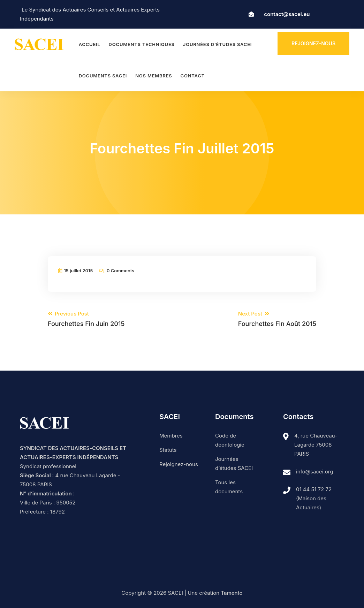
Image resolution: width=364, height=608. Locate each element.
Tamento (232, 593)
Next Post (277, 319)
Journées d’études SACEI (217, 44)
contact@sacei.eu (287, 14)
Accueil (90, 44)
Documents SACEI (103, 76)
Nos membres (154, 76)
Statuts (168, 450)
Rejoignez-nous (313, 43)
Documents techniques (142, 44)
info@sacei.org (314, 472)
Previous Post (86, 319)
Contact (193, 76)
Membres (171, 436)
